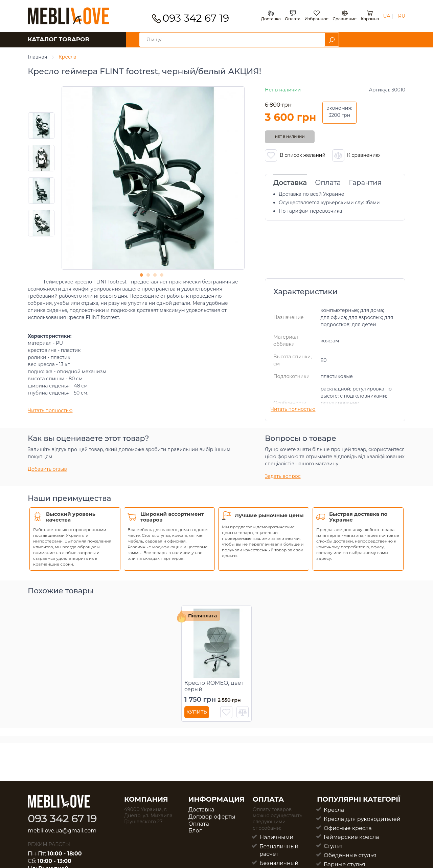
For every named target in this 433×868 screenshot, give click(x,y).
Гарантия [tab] (365, 183)
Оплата (199, 824)
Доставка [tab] (290, 183)
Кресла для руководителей (362, 819)
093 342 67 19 (196, 18)
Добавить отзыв (47, 469)
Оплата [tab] (328, 183)
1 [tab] (143, 277)
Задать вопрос (283, 476)
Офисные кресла (348, 828)
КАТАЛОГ (59, 39)
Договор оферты (212, 817)
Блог (195, 831)
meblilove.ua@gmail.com (62, 831)
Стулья (333, 846)
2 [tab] (150, 277)
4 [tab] (163, 277)
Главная (37, 57)
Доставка (201, 810)
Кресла (67, 57)
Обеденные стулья (350, 855)
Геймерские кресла (351, 837)
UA (386, 16)
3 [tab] (157, 277)
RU (402, 16)
